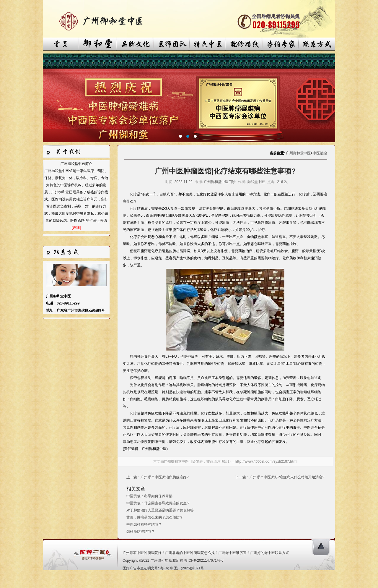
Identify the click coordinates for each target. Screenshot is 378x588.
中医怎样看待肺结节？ (144, 524)
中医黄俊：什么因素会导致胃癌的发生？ (158, 503)
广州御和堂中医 (298, 153)
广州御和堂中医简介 (76, 164)
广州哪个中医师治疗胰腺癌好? (165, 477)
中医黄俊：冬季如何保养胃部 (149, 496)
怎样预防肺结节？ (141, 532)
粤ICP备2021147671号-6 (204, 561)
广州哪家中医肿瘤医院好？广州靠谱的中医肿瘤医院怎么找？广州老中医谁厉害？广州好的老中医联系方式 (206, 553)
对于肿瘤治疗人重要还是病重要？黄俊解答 (160, 510)
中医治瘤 (320, 153)
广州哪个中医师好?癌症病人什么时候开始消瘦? (287, 477)
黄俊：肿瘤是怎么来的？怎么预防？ (155, 517)
